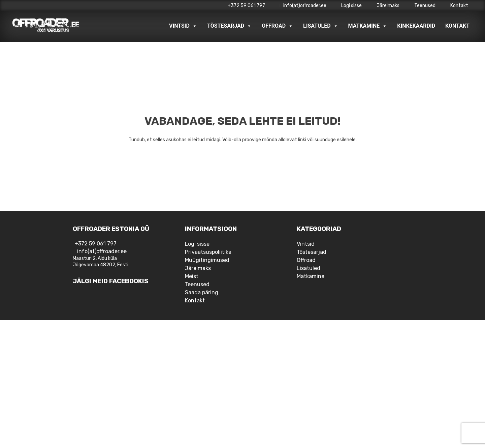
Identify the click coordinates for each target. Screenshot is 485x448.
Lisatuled (321, 26)
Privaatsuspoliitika (208, 252)
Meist (192, 276)
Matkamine (368, 26)
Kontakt (459, 6)
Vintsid (183, 26)
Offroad (277, 26)
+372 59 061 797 (246, 6)
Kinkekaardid (416, 26)
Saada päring (202, 292)
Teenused (425, 6)
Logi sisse (351, 6)
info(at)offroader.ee (303, 6)
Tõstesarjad (229, 26)
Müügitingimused (207, 260)
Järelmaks (388, 6)
